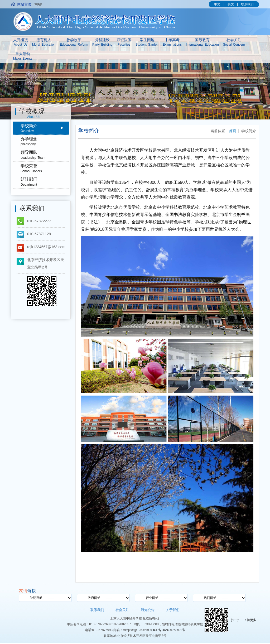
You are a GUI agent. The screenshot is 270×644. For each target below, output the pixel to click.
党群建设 (102, 42)
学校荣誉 (45, 169)
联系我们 (247, 4)
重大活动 (23, 56)
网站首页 (24, 4)
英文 (231, 4)
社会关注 (234, 42)
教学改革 (74, 42)
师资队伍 (124, 42)
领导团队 (45, 155)
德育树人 (44, 42)
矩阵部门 (45, 182)
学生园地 (147, 42)
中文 (217, 4)
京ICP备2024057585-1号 (167, 630)
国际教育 (202, 42)
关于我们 (173, 610)
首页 (233, 131)
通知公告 (148, 610)
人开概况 (21, 42)
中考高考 (172, 42)
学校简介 (45, 128)
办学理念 (45, 142)
